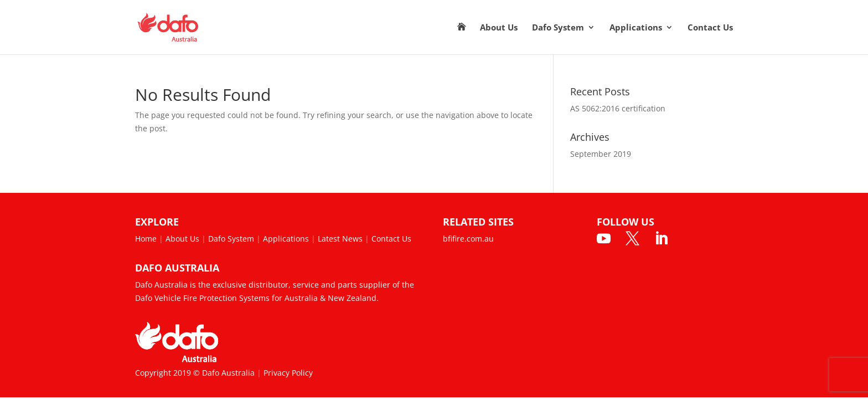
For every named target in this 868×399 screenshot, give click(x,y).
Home (146, 239)
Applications (636, 28)
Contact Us (710, 28)
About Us (499, 28)
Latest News (340, 239)
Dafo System (558, 28)
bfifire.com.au (468, 239)
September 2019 (601, 154)
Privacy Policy (288, 373)
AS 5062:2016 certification (618, 108)
